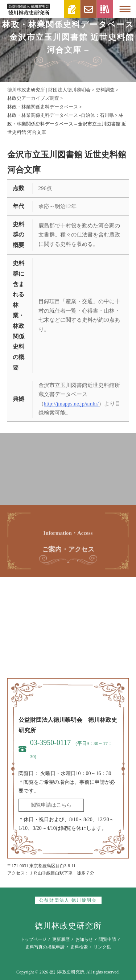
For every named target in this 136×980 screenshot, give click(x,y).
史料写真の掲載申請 (45, 947)
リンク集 (102, 947)
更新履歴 (61, 939)
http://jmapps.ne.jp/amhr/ (71, 404)
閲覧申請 (107, 939)
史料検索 (79, 947)
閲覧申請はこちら (51, 805)
